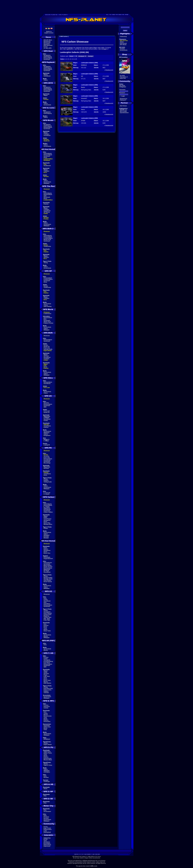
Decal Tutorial (48, 582)
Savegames (47, 520)
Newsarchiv (47, 41)
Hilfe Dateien (47, 683)
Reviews (46, 140)
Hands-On (47, 141)
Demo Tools (47, 631)
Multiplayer (47, 160)
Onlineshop (47, 838)
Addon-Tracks (48, 753)
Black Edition (48, 565)
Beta (45, 319)
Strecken (46, 257)
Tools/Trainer (48, 519)
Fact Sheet (47, 663)
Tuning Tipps (48, 617)
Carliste (46, 708)
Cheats (46, 213)
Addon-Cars (47, 727)
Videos (46, 80)
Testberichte (47, 246)
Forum (46, 47)
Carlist (46, 600)
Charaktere (47, 604)
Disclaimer (47, 842)
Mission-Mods (48, 760)
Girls (45, 602)
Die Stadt (46, 571)
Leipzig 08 (47, 445)
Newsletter (47, 44)
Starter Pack (47, 322)
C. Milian (46, 441)
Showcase (47, 336)
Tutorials (46, 693)
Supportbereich (48, 559)
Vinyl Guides (47, 580)
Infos (45, 598)
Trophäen (46, 134)
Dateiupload (47, 832)
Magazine (46, 616)
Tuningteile (47, 660)
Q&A (45, 196)
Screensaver (47, 811)
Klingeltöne (47, 435)
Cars (45, 624)
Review (46, 245)
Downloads (47, 557)
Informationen (48, 563)
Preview (46, 99)
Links (45, 831)
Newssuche (47, 43)
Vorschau (46, 456)
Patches (46, 204)
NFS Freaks (123, 111)
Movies (46, 636)
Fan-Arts (46, 537)
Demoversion (48, 716)
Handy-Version (48, 567)
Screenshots (47, 105)
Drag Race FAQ (48, 689)
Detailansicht (109, 70)
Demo (45, 158)
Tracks (46, 713)
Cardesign (47, 782)
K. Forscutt (47, 493)
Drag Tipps (47, 620)
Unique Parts (48, 615)
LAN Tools (47, 676)
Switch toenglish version (49, 32)
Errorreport (47, 843)
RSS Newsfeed (48, 45)
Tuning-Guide (48, 482)
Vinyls (45, 672)
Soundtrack (47, 76)
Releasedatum (48, 58)
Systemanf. (47, 59)
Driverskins (47, 721)
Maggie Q (46, 439)
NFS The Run (124, 41)
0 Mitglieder (123, 87)
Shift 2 (122, 42)
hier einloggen (103, 49)
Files (45, 164)
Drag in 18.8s (48, 690)
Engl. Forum (47, 828)
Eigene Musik (48, 351)
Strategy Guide (48, 579)
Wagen (46, 75)
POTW (46, 839)
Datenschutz (47, 845)
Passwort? (123, 100)
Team (45, 841)
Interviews (47, 707)
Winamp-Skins (48, 524)
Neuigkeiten (47, 55)
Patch (45, 518)
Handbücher (47, 166)
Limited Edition (48, 159)
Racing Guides (48, 578)
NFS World (123, 45)
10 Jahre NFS (48, 48)
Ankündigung (48, 57)
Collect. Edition (48, 512)
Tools (45, 628)
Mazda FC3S (47, 240)
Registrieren (124, 99)
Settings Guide (48, 349)
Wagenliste (47, 416)
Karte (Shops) (48, 613)
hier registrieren (68, 49)
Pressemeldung (48, 661)
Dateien (46, 549)
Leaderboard (47, 314)
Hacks (45, 629)
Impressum (47, 846)
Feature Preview (48, 323)
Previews (46, 817)
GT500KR (46, 418)
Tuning (46, 263)
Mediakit (46, 538)
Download (47, 726)
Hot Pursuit (123, 43)
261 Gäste (122, 86)
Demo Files (47, 523)
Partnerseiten (48, 829)
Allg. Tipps (47, 619)
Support (46, 481)
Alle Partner (123, 106)
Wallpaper (47, 183)
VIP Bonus (47, 212)
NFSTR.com (124, 110)
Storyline (46, 403)
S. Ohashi (47, 494)
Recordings (47, 463)
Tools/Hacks (47, 426)
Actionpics (47, 772)
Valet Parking (48, 306)
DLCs (45, 172)
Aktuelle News (48, 40)
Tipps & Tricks (48, 765)
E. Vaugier (47, 507)
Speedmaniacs (124, 113)
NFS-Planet (98, 856)
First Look (47, 348)
